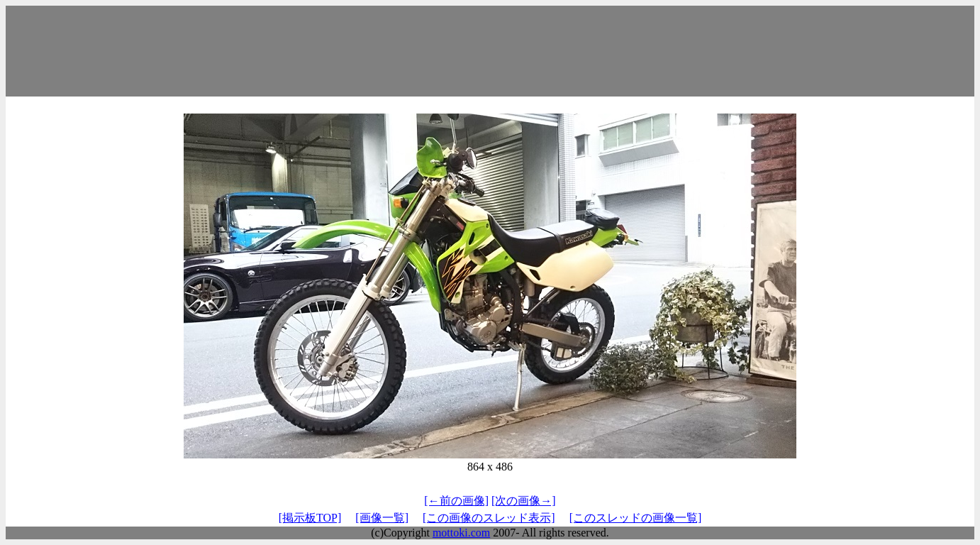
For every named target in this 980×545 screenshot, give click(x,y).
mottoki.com (461, 533)
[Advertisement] (490, 51)
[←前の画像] (456, 501)
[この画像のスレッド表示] (489, 518)
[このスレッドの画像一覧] (636, 518)
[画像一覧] (382, 518)
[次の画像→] (524, 501)
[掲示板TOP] (310, 518)
